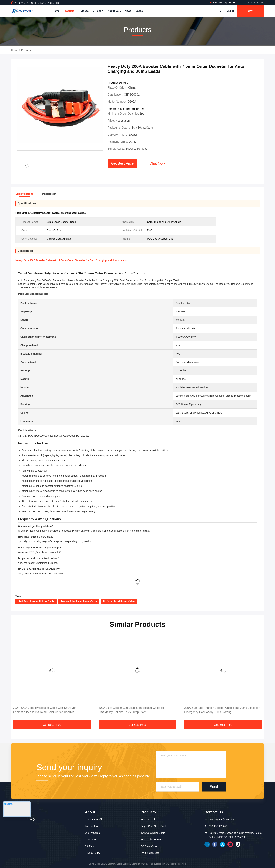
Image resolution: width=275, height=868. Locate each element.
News (128, 11)
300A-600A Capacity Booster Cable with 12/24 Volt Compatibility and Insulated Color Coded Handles (45, 710)
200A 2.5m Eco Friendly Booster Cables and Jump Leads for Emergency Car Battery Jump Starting (222, 710)
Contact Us (91, 840)
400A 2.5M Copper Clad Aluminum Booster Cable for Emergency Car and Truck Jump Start (131, 710)
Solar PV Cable (149, 820)
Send (214, 786)
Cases (139, 11)
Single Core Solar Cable (154, 826)
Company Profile (94, 820)
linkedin (207, 844)
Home (56, 11)
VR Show (98, 11)
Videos (85, 11)
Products (70, 11)
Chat (251, 11)
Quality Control (93, 833)
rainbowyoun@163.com (223, 3)
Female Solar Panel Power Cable (79, 601)
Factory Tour (92, 826)
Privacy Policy (93, 853)
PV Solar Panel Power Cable (119, 601)
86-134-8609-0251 (253, 3)
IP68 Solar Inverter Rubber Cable (36, 601)
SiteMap (89, 846)
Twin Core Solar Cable (153, 833)
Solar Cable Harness (152, 840)
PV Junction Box (150, 853)
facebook (215, 844)
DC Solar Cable (149, 846)
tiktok (238, 844)
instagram (230, 844)
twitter (223, 844)
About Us (114, 11)
